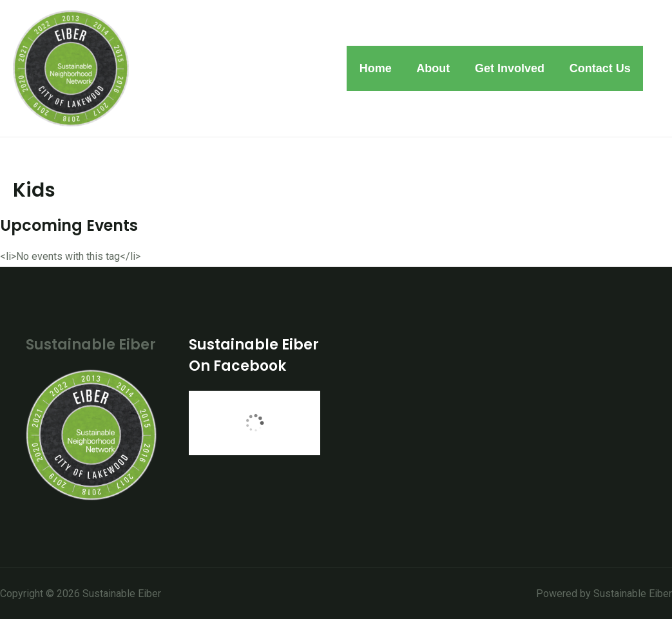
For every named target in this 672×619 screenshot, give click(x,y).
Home (381, 68)
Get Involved (512, 68)
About (437, 68)
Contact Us (601, 68)
